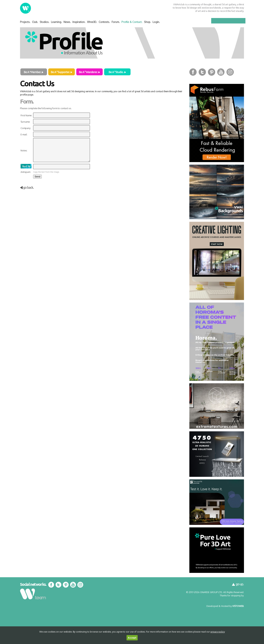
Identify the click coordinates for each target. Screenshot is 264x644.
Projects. (25, 22)
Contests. (104, 22)
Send (37, 177)
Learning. (56, 22)
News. (67, 22)
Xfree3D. (92, 22)
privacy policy (218, 632)
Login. (156, 22)
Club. (35, 22)
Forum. (116, 22)
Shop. (147, 22)
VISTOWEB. (238, 606)
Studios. (45, 22)
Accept (132, 638)
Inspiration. (79, 22)
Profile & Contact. (132, 22)
